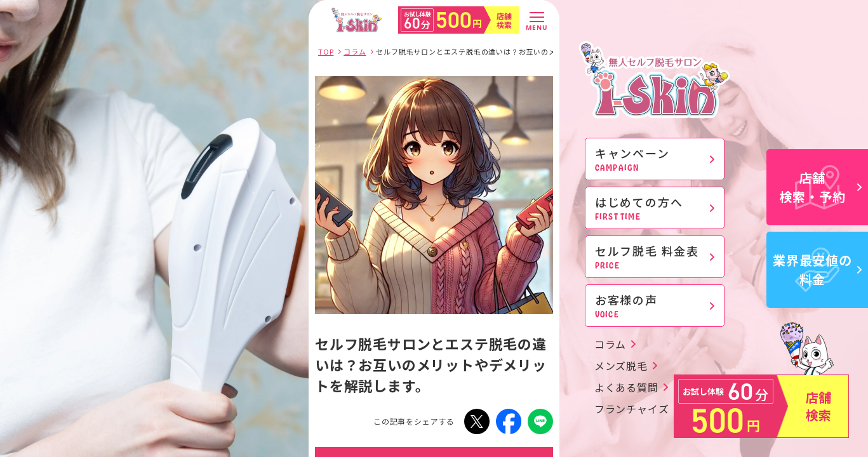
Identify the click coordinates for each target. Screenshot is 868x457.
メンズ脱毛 (621, 366)
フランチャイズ (632, 409)
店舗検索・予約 (821, 187)
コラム (610, 344)
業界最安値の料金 (817, 269)
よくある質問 (626, 387)
